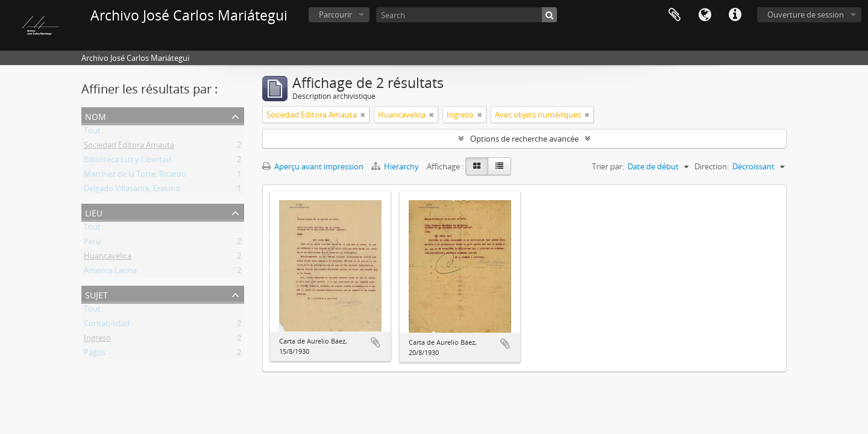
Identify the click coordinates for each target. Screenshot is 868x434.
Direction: (712, 166)
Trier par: (608, 166)
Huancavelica (108, 258)
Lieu (94, 212)
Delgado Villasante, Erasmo (132, 190)
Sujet (96, 294)
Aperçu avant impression (313, 166)
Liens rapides (735, 15)
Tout (92, 133)
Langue (705, 15)
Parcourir (335, 14)
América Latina (110, 272)
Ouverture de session (806, 14)
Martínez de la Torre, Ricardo (135, 176)
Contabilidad (107, 325)
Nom (96, 115)
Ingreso (97, 340)
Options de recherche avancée (524, 139)
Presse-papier (675, 15)
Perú (92, 244)
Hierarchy (396, 166)
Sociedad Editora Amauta (129, 147)
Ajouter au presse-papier (376, 342)
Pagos (95, 354)
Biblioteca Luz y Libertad (127, 162)
